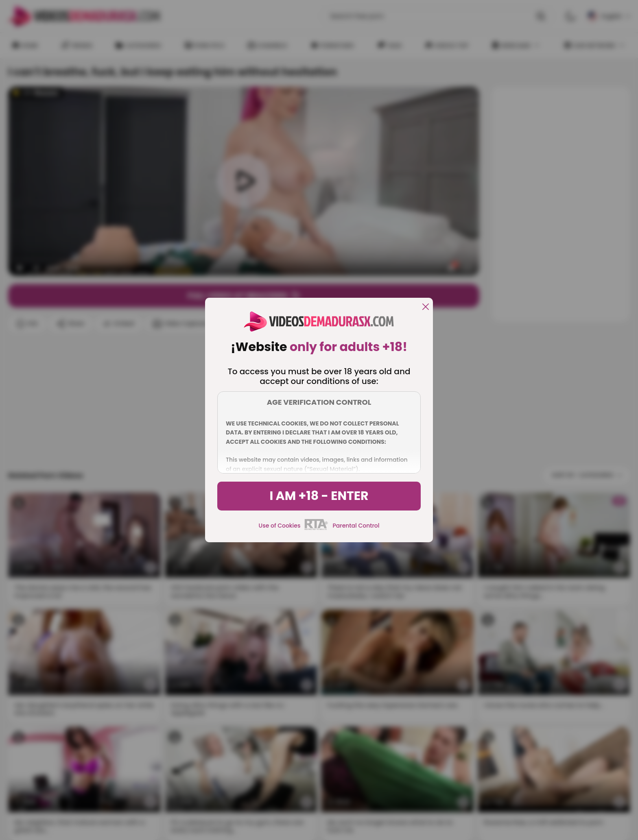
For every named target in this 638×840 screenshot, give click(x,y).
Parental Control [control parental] (356, 526)
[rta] (316, 529)
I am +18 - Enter (319, 496)
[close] (426, 307)
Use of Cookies (280, 526)
